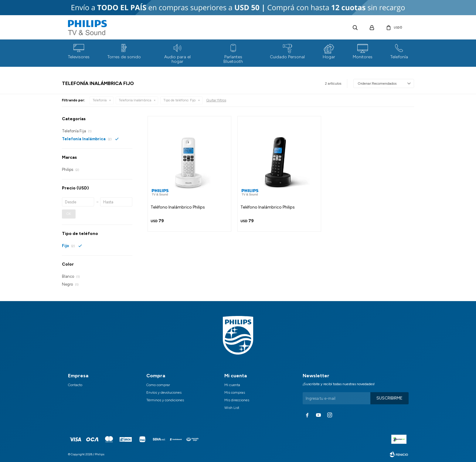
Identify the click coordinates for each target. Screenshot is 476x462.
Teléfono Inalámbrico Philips (178, 207)
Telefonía (399, 57)
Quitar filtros (216, 100)
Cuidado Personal (287, 57)
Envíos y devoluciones (164, 392)
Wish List (232, 408)
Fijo (179, 100)
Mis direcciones (237, 400)
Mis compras (235, 392)
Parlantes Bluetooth (233, 59)
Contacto (75, 385)
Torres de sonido (124, 57)
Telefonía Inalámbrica (135, 100)
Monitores (363, 57)
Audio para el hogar (177, 59)
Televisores (79, 57)
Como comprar (158, 385)
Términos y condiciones (165, 400)
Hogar (329, 57)
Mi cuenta (232, 385)
